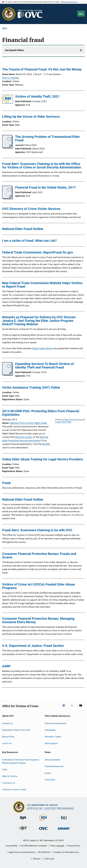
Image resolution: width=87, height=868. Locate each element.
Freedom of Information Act (66, 852)
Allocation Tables (53, 737)
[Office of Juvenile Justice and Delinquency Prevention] (23, 831)
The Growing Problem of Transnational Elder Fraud (47, 138)
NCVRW (46, 444)
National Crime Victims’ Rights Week (28, 423)
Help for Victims (10, 776)
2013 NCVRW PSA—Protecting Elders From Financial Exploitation (41, 413)
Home (4, 28)
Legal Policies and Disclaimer (22, 852)
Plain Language (57, 846)
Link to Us (7, 743)
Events (48, 773)
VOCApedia (50, 730)
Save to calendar (11, 78)
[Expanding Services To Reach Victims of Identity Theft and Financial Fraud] (8, 375)
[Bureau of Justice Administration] (23, 820)
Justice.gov (49, 859)
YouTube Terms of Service (71, 419)
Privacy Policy (74, 846)
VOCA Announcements (55, 723)
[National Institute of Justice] (64, 820)
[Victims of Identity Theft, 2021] (8, 100)
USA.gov (37, 859)
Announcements (52, 760)
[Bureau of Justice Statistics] (43, 821)
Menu (81, 14)
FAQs (5, 770)
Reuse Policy (8, 737)
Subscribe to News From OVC (16, 730)
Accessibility (11, 846)
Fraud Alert (50, 780)
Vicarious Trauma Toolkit (14, 790)
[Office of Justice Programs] (9, 14)
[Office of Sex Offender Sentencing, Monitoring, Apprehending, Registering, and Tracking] (64, 830)
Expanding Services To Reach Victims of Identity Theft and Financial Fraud (45, 366)
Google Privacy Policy (63, 422)
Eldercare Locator (23, 437)
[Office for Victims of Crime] (43, 830)
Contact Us (7, 723)
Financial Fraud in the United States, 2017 (45, 187)
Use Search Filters (14, 50)
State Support (51, 743)
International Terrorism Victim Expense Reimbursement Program (21, 761)
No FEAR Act (44, 852)
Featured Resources (54, 766)
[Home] (31, 14)
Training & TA (9, 783)
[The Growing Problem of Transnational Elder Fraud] (8, 148)
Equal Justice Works (43, 348)
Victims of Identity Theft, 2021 (37, 97)
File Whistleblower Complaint (34, 846)
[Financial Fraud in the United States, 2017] (8, 198)
